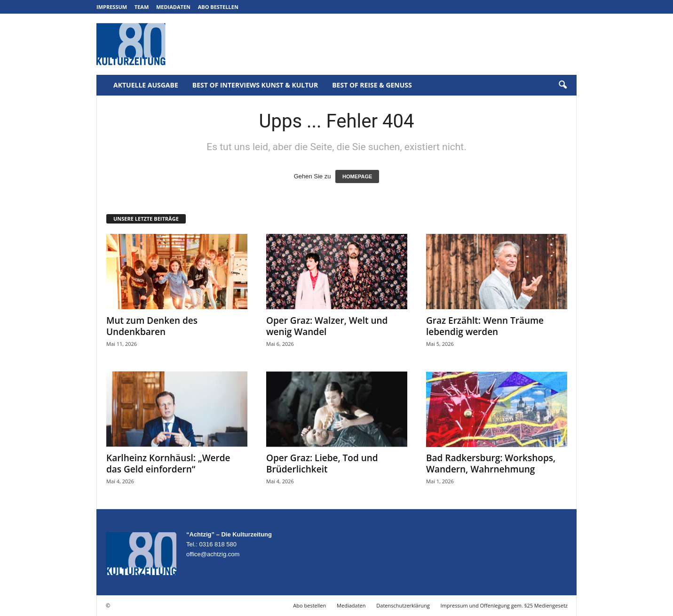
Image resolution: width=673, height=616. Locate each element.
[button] (562, 85)
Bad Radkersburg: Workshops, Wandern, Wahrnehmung (491, 464)
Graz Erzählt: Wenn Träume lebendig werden (485, 326)
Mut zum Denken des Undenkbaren (152, 326)
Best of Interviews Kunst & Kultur (255, 85)
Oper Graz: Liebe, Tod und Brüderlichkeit (322, 464)
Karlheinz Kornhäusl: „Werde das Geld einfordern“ (168, 464)
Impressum (112, 7)
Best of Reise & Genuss (372, 85)
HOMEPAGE (357, 176)
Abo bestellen (218, 7)
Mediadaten (173, 7)
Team (142, 7)
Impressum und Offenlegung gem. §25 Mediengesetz (504, 605)
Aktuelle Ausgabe (146, 85)
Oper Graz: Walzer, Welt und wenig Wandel (327, 326)
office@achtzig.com (213, 554)
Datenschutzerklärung (403, 605)
